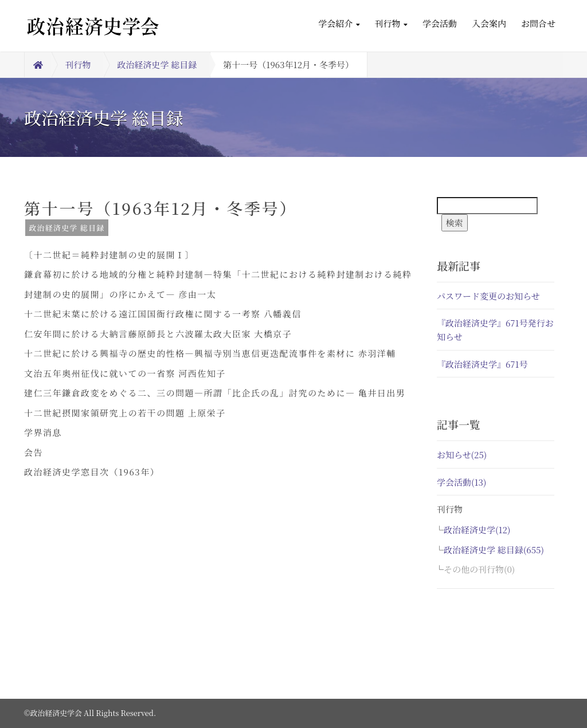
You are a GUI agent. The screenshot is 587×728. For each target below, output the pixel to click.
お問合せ (538, 23)
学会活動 (440, 23)
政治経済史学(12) (477, 530)
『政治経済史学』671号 (482, 364)
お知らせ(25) (462, 454)
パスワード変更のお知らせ (488, 296)
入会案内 (489, 23)
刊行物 (391, 23)
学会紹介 (339, 23)
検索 (455, 223)
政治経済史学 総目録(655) (494, 550)
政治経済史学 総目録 (157, 64)
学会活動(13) (461, 482)
